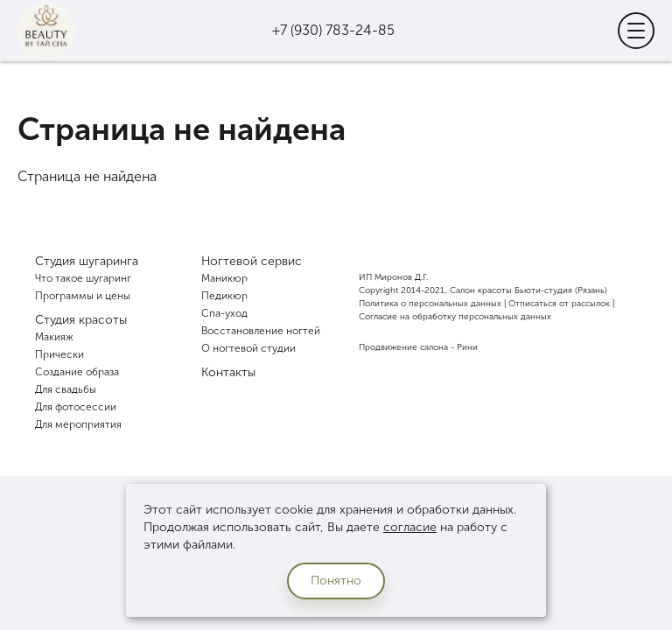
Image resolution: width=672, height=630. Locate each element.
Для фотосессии (76, 407)
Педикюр (224, 296)
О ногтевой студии (248, 348)
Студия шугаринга (87, 261)
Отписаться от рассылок (559, 304)
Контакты (228, 372)
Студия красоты (81, 320)
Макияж (54, 337)
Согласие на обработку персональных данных (455, 317)
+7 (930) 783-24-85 (333, 30)
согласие (410, 527)
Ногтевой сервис (252, 261)
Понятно (336, 581)
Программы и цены (83, 296)
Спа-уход (224, 313)
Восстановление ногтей (261, 331)
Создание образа (77, 372)
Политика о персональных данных (430, 304)
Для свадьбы (66, 389)
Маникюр (224, 278)
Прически (59, 354)
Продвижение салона (403, 347)
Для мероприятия (78, 424)
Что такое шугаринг (83, 278)
